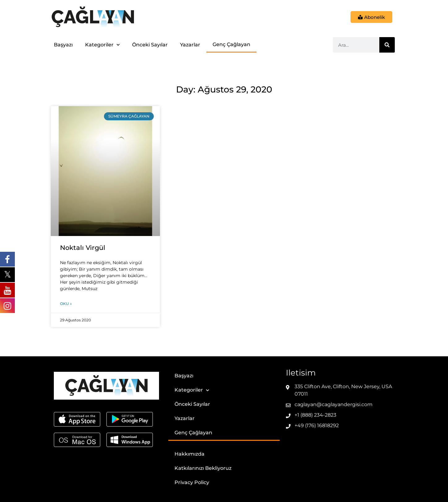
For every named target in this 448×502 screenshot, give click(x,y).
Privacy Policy (192, 482)
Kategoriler (102, 45)
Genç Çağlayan (231, 44)
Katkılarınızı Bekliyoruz (203, 468)
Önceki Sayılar (150, 45)
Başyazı (63, 45)
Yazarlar (190, 45)
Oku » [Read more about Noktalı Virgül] (66, 304)
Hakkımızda (190, 454)
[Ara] (387, 45)
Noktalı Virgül (83, 248)
